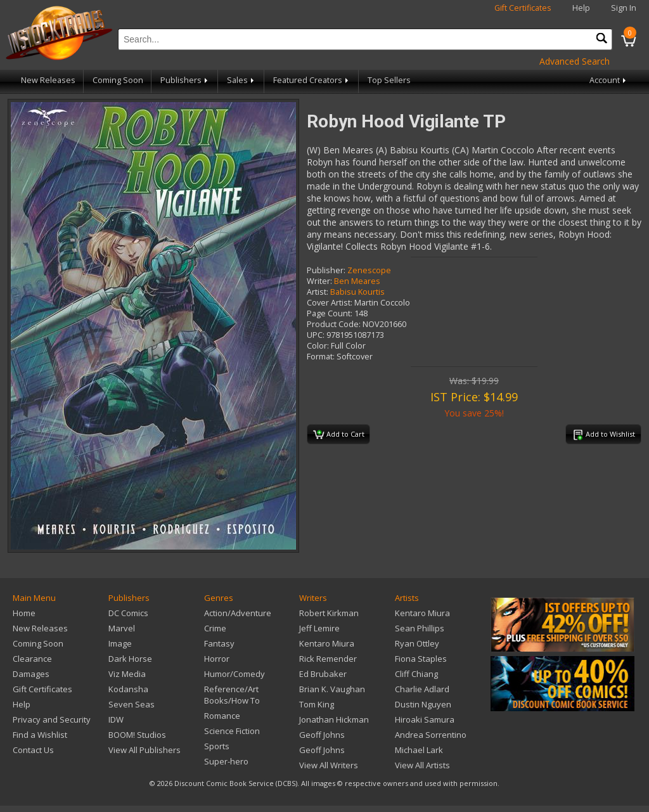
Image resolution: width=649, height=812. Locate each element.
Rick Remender (328, 659)
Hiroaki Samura (425, 719)
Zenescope (369, 270)
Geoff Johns (322, 735)
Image (120, 643)
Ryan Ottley (417, 643)
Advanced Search (575, 61)
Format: (321, 357)
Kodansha (128, 689)
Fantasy (219, 643)
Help (581, 8)
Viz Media (127, 674)
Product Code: (334, 324)
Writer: (319, 281)
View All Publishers (145, 750)
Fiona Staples (421, 659)
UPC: (316, 335)
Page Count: (330, 313)
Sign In (624, 8)
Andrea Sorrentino (431, 735)
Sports (217, 746)
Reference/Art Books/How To (232, 695)
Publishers (185, 80)
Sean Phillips (420, 628)
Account (609, 80)
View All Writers (329, 765)
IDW (116, 719)
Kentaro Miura (327, 643)
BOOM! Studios (137, 735)
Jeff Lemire (319, 628)
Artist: (318, 292)
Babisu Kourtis (357, 292)
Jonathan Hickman (334, 719)
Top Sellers (389, 80)
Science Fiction (232, 731)
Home (24, 613)
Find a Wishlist (40, 735)
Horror (217, 659)
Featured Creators (312, 80)
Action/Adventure (238, 613)
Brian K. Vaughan (332, 689)
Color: (318, 346)
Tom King (317, 704)
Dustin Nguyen (423, 704)
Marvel (122, 628)
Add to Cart (339, 435)
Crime (215, 628)
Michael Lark (419, 750)
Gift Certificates (523, 8)
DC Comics (128, 613)
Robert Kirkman (329, 613)
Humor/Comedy (235, 674)
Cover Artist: (330, 303)
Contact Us (33, 750)
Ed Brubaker (323, 674)
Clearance (32, 659)
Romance (222, 716)
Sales (241, 80)
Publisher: (326, 270)
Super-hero (226, 761)
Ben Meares (357, 281)
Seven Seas (132, 704)
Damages (31, 674)
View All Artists (422, 765)
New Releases (48, 80)
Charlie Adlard (422, 689)
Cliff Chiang (416, 674)
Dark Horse (130, 659)
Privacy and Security (52, 719)
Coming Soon (118, 80)
